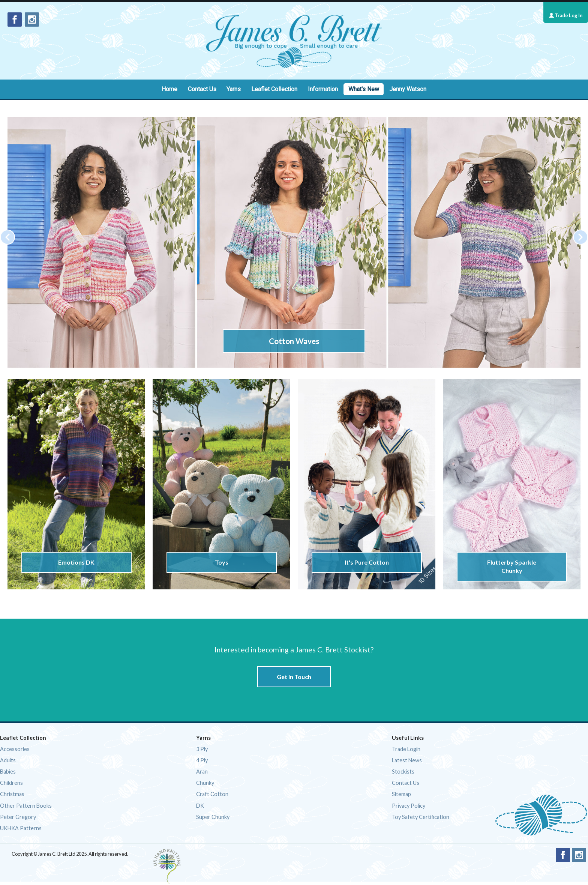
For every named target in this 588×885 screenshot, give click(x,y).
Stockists (403, 772)
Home (169, 89)
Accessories (15, 749)
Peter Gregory (18, 817)
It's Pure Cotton (366, 562)
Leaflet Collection (274, 89)
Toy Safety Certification (421, 817)
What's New (364, 89)
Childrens (11, 783)
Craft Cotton (212, 794)
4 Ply (202, 760)
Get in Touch (294, 677)
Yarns (234, 89)
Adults (8, 760)
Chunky (205, 783)
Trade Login (406, 749)
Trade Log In (566, 15)
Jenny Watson (408, 89)
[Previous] (7, 237)
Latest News (407, 760)
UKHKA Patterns (21, 828)
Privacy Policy (409, 806)
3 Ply (202, 749)
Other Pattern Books (26, 806)
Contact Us (202, 89)
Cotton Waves (294, 341)
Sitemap (401, 794)
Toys (221, 562)
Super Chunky (213, 817)
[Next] (580, 237)
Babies (8, 772)
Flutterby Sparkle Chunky (512, 566)
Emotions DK (76, 562)
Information (323, 89)
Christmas (12, 794)
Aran (202, 772)
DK (200, 806)
